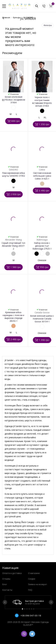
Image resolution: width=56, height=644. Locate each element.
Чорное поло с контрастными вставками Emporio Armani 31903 (42, 102)
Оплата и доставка (12, 573)
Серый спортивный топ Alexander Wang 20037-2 (13, 246)
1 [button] (22, 609)
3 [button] (27, 609)
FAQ (30, 590)
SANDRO (14, 170)
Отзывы (6, 579)
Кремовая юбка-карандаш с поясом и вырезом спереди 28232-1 (13, 317)
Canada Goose (42, 312)
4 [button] (29, 609)
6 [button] (34, 609)
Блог (5, 584)
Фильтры (48, 25)
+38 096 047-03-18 (31, 615)
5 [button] (31, 609)
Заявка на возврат (38, 584)
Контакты (7, 590)
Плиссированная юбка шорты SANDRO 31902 (14, 174)
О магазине (34, 573)
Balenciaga (42, 240)
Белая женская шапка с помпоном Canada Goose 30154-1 (42, 319)
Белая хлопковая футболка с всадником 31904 (14, 100)
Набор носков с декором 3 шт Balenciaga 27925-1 (42, 246)
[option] (28, 602)
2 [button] (25, 609)
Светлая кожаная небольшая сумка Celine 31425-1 (42, 176)
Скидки (32, 579)
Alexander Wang (13, 240)
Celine (42, 170)
